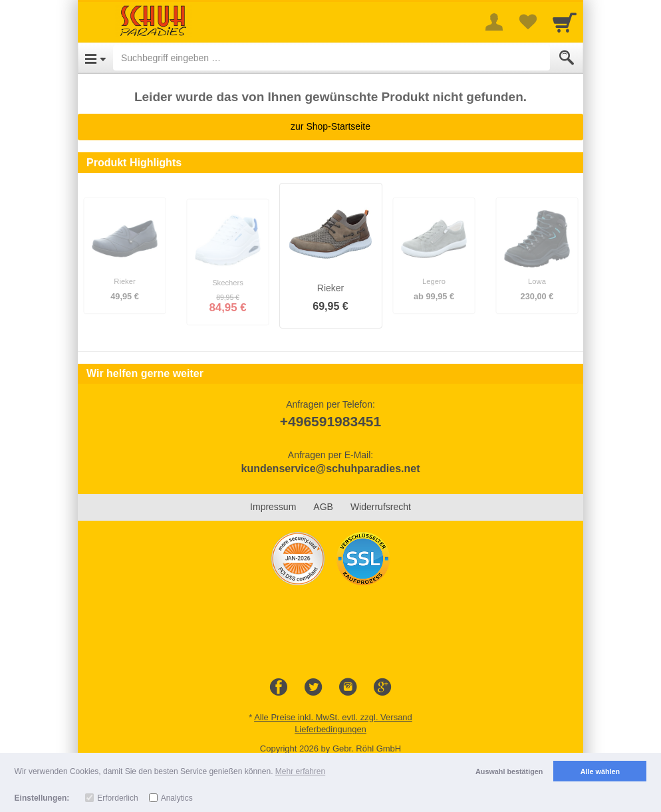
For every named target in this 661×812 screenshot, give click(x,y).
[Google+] (382, 688)
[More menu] (494, 22)
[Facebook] (279, 688)
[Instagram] (348, 688)
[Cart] (565, 22)
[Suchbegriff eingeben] (331, 58)
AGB (323, 507)
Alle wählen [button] (600, 771)
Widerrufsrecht (381, 507)
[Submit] (567, 58)
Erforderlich (117, 798)
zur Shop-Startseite (330, 126)
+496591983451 (330, 421)
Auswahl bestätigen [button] (509, 771)
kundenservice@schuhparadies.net (330, 469)
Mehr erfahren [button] (300, 771)
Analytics (177, 798)
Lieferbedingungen (330, 729)
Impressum (273, 507)
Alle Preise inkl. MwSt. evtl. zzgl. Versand (333, 717)
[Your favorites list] (527, 22)
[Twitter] (313, 688)
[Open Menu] (95, 58)
